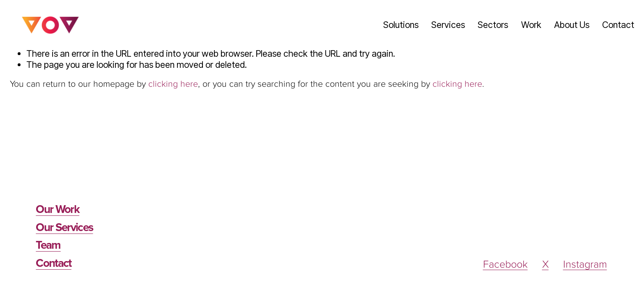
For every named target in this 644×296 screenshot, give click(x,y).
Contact (618, 25)
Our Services (64, 228)
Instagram (585, 265)
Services (448, 25)
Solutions (401, 25)
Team (48, 246)
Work (531, 25)
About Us (572, 25)
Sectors (493, 25)
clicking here (173, 84)
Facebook (505, 265)
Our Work (57, 210)
